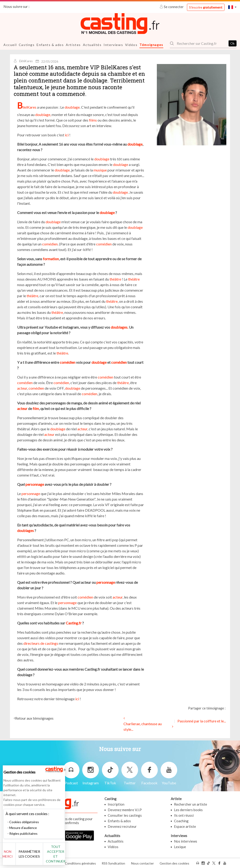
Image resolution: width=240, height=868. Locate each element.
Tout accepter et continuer (84, 856)
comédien (50, 244)
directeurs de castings (41, 643)
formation (51, 258)
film (36, 408)
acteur (22, 388)
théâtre (115, 279)
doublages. (119, 327)
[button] (232, 7)
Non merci (19, 856)
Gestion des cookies (174, 863)
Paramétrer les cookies (52, 856)
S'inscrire (206, 7)
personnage (35, 484)
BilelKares (27, 107)
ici (66, 135)
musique (100, 170)
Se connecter (172, 7)
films (93, 120)
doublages (25, 530)
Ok (232, 43)
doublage (72, 107)
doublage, (43, 114)
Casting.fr (74, 623)
